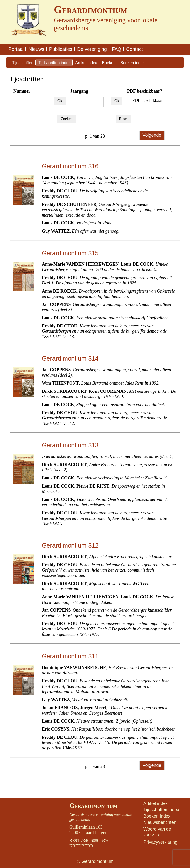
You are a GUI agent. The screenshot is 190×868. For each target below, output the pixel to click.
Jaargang (79, 91)
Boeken (109, 63)
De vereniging (92, 49)
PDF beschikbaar (145, 100)
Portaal (16, 49)
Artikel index (86, 63)
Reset (123, 119)
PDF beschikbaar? (145, 91)
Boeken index (133, 63)
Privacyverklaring (160, 842)
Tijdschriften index (54, 63)
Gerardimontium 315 (70, 253)
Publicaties (61, 49)
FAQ (117, 49)
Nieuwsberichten (160, 822)
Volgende (152, 135)
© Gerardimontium (95, 861)
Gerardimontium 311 (70, 656)
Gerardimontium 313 (70, 445)
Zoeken (67, 119)
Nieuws (36, 49)
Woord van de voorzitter (157, 832)
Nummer (22, 91)
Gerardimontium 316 (70, 166)
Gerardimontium (93, 806)
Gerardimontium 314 (70, 358)
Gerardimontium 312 (70, 545)
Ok (60, 101)
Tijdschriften (23, 63)
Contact (134, 49)
